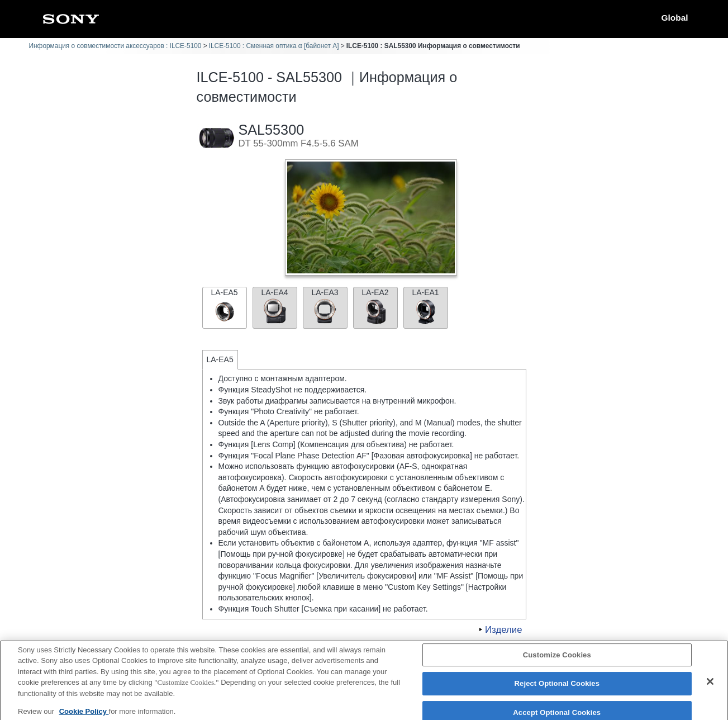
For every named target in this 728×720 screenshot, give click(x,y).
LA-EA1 (426, 307)
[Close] (710, 687)
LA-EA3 (325, 307)
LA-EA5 (225, 307)
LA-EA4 (275, 307)
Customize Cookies (557, 660)
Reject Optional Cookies (557, 689)
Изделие (503, 630)
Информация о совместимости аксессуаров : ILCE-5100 (115, 46)
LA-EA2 (375, 307)
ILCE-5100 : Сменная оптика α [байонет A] (274, 46)
